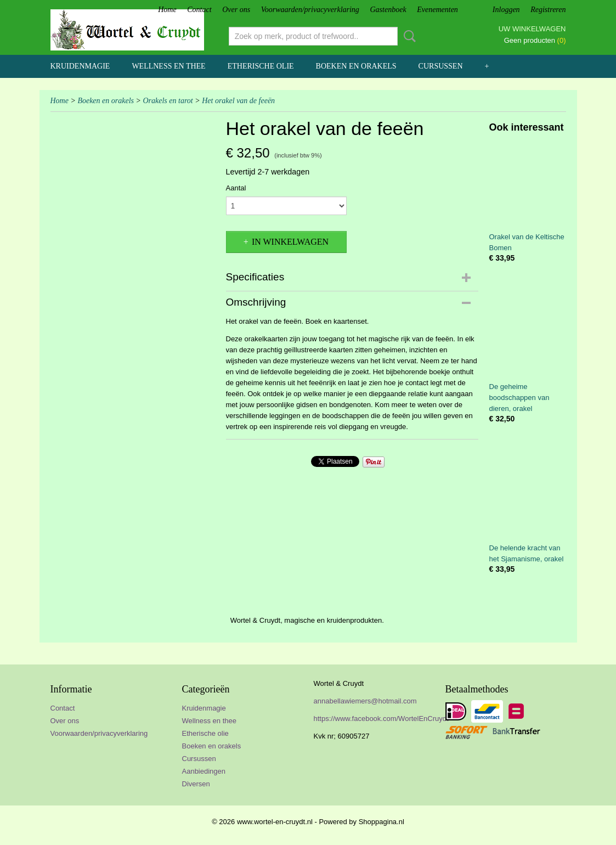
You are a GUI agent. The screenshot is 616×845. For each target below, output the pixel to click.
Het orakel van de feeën (238, 101)
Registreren (548, 10)
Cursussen (441, 66)
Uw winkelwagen (532, 29)
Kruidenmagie (80, 66)
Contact (199, 10)
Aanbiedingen (204, 771)
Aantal (236, 188)
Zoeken (408, 36)
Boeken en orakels (356, 66)
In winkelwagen (290, 242)
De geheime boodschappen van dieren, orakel (519, 398)
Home (167, 10)
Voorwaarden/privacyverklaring (310, 10)
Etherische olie (261, 66)
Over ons (236, 10)
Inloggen (506, 10)
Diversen (196, 784)
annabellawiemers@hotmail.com (365, 701)
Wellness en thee (168, 66)
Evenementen (437, 10)
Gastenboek (388, 10)
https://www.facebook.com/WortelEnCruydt (381, 719)
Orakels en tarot (168, 101)
